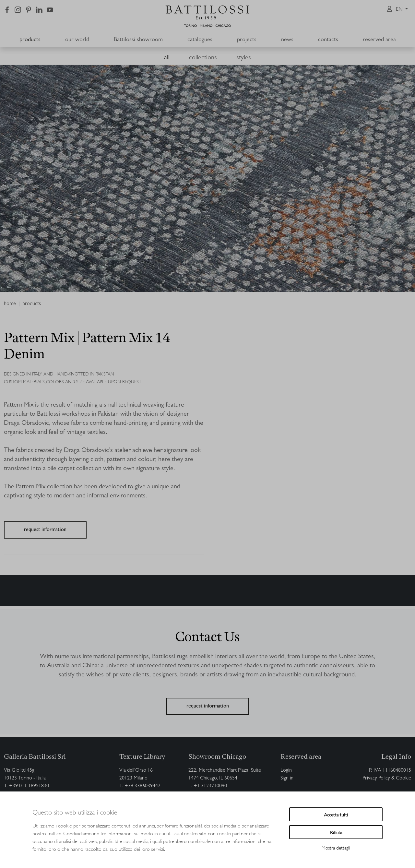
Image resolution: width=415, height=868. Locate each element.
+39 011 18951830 (29, 786)
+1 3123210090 (210, 786)
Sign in (287, 779)
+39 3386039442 (142, 786)
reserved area (379, 40)
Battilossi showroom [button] (138, 40)
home (10, 304)
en (400, 10)
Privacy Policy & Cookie (387, 779)
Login (286, 771)
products (30, 40)
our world (77, 40)
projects (247, 40)
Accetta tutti (336, 814)
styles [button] (244, 58)
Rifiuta (336, 832)
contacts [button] (328, 40)
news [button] (287, 40)
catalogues (200, 40)
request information (45, 530)
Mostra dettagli (336, 847)
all (167, 58)
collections (203, 58)
